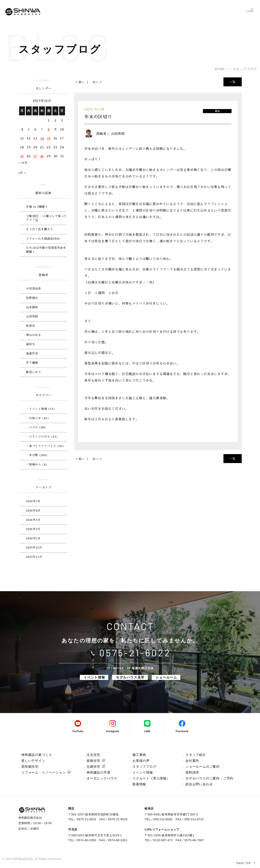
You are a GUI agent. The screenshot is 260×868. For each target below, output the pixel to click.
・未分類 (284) (37, 455)
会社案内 (192, 761)
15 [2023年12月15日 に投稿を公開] (49, 139)
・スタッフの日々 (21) (42, 437)
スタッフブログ (144, 767)
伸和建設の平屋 (99, 772)
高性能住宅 (30, 767)
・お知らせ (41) (38, 418)
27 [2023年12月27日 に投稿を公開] (35, 156)
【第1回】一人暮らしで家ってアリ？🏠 (46, 218)
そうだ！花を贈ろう (40, 229)
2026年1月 (33, 538)
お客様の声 (141, 761)
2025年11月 (34, 557)
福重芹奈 (32, 354)
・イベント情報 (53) (41, 409)
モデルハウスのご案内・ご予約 (209, 778)
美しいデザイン (33, 761)
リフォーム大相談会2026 (43, 239)
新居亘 (30, 326)
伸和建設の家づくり (37, 755)
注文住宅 (93, 755)
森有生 (30, 344)
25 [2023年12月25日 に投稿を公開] (22, 156)
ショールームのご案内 (203, 767)
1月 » (22, 173)
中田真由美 (34, 289)
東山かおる (34, 335)
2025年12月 (34, 548)
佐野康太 (32, 298)
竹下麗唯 (32, 363)
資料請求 (192, 772)
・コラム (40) (36, 427)
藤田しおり (34, 372)
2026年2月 (33, 529)
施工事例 (139, 755)
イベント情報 (143, 772)
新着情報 (139, 784)
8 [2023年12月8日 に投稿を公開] (49, 130)
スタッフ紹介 (196, 755)
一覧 (233, 82)
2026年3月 (33, 520)
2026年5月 (33, 501)
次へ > (97, 82)
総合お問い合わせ (199, 784)
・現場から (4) (37, 464)
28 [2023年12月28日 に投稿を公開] (42, 156)
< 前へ (80, 82)
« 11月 (23, 163)
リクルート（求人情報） (151, 778)
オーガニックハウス (102, 778)
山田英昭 (32, 316)
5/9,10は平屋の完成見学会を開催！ (46, 250)
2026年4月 (33, 511)
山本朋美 (32, 307)
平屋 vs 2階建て (37, 207)
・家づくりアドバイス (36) (45, 446)
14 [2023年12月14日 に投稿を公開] (42, 139)
